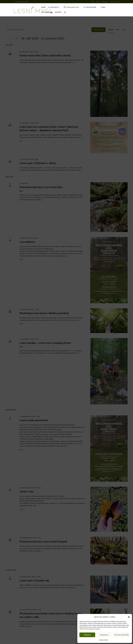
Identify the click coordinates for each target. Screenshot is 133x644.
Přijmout (87, 635)
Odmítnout (104, 635)
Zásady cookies (104, 640)
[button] (129, 617)
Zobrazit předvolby (121, 635)
